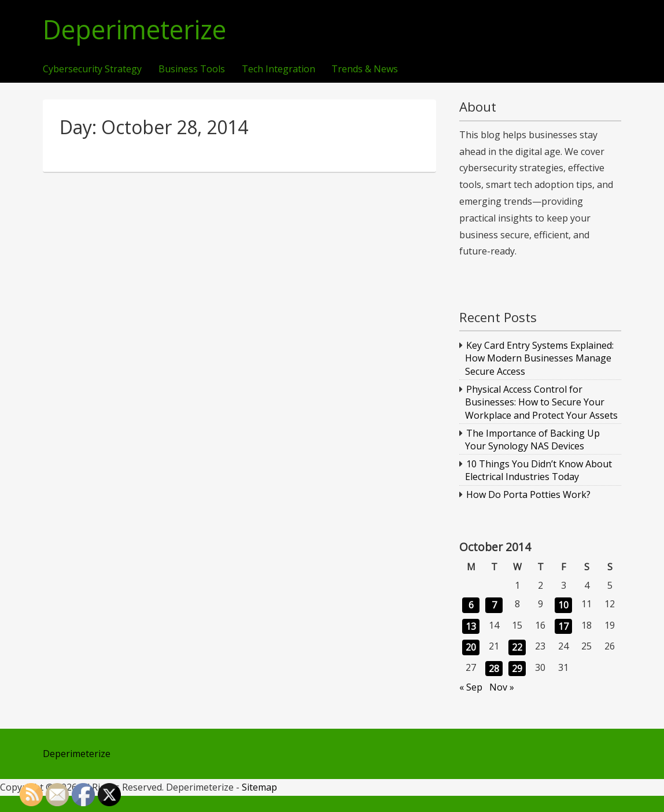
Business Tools (192, 69)
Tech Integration (278, 69)
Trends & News (365, 69)
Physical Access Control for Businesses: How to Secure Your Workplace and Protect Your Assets (541, 402)
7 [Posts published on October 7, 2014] (494, 605)
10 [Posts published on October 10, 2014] (563, 605)
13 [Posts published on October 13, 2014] (471, 626)
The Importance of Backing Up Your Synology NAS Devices (533, 440)
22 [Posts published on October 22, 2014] (517, 647)
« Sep (471, 687)
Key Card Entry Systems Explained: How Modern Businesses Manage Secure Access (540, 358)
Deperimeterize (134, 30)
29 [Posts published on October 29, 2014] (517, 669)
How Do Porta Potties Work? (528, 494)
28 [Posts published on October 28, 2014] (494, 669)
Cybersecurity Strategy (92, 69)
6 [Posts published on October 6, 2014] (471, 605)
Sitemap (259, 787)
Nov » (502, 687)
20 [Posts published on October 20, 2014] (471, 647)
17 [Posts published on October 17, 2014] (563, 626)
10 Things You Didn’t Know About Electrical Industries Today (539, 470)
